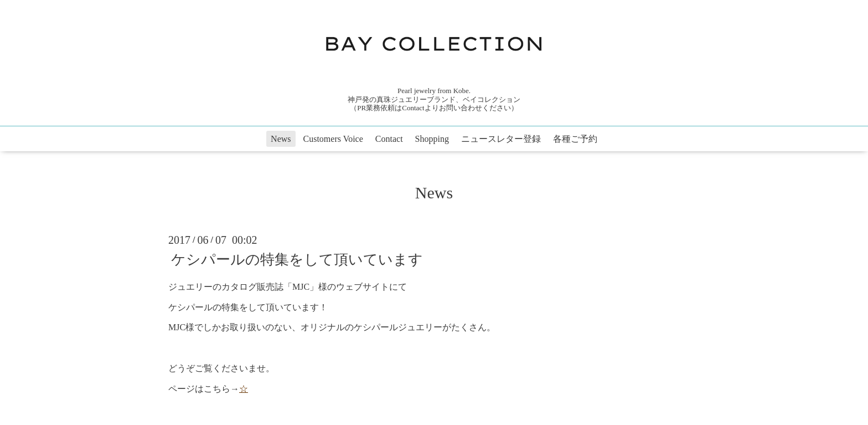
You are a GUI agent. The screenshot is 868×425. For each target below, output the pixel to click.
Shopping (432, 139)
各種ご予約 (575, 139)
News (281, 139)
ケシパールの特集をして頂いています (297, 260)
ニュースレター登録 (501, 139)
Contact (389, 139)
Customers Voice (333, 139)
